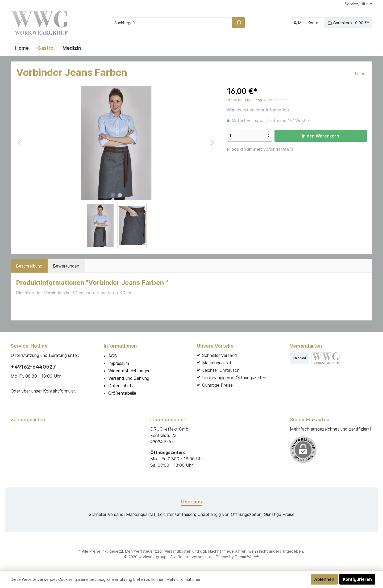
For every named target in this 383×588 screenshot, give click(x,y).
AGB (113, 356)
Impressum (119, 363)
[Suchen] (238, 23)
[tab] (29, 266)
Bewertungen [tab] (66, 266)
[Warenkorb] (348, 23)
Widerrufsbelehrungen (129, 371)
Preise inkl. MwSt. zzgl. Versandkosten (257, 100)
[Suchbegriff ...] (172, 23)
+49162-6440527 (33, 367)
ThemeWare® (247, 557)
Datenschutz (121, 386)
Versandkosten (178, 551)
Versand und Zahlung (129, 378)
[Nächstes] (212, 143)
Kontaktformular (59, 391)
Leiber (361, 74)
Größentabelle (122, 393)
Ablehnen (324, 579)
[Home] (22, 48)
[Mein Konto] (306, 23)
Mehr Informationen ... (186, 579)
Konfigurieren (357, 579)
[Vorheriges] (20, 143)
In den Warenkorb (320, 136)
